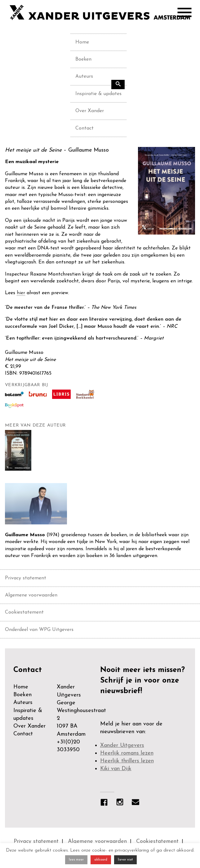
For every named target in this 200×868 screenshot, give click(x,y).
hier (21, 293)
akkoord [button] (101, 860)
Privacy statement (26, 578)
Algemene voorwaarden (31, 595)
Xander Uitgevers (122, 745)
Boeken (83, 59)
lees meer (76, 860)
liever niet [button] (125, 860)
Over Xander (90, 111)
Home (82, 42)
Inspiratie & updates (98, 94)
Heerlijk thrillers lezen (127, 761)
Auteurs (84, 76)
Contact (84, 128)
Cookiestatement (24, 612)
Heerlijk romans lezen (127, 753)
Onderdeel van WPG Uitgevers (39, 630)
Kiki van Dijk (116, 769)
